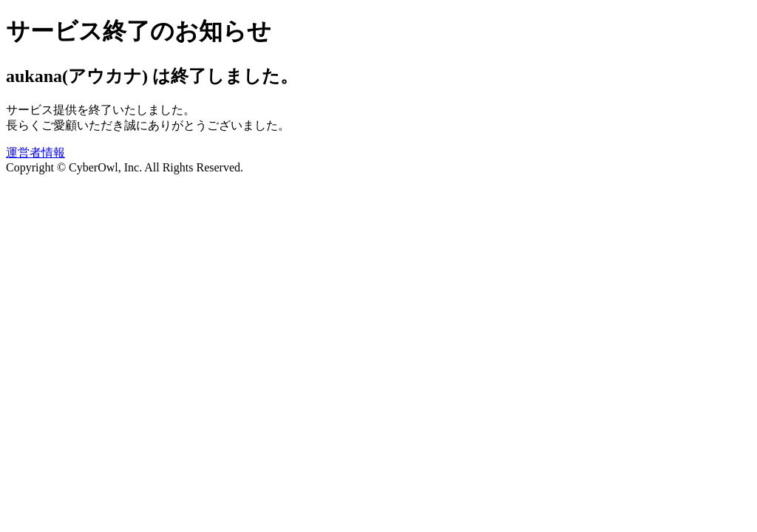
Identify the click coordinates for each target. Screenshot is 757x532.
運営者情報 (35, 153)
